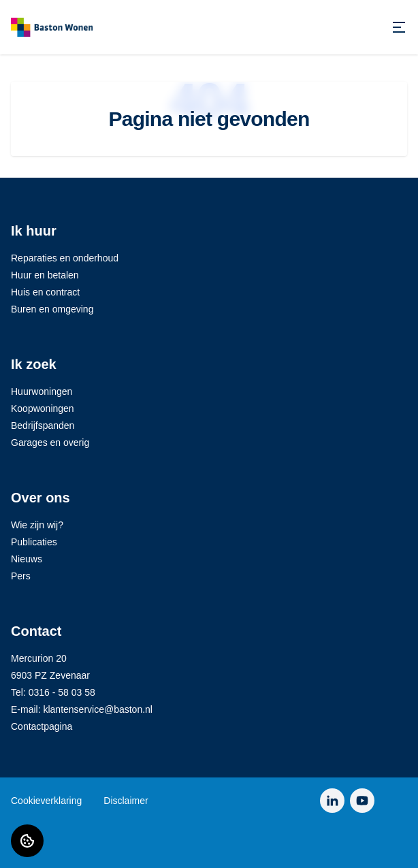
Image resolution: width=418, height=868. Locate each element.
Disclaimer (126, 801)
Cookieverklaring (46, 801)
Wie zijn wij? (37, 525)
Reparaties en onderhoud (65, 258)
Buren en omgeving (52, 309)
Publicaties (34, 542)
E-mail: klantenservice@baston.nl (82, 709)
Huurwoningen (42, 391)
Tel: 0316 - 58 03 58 (53, 692)
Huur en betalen (45, 275)
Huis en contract (45, 292)
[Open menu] (399, 27)
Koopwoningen (43, 408)
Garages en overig (50, 443)
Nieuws (27, 559)
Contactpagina (42, 726)
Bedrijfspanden (43, 425)
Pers (21, 576)
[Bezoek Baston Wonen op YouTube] (362, 801)
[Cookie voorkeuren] (27, 841)
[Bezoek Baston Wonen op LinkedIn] (332, 801)
